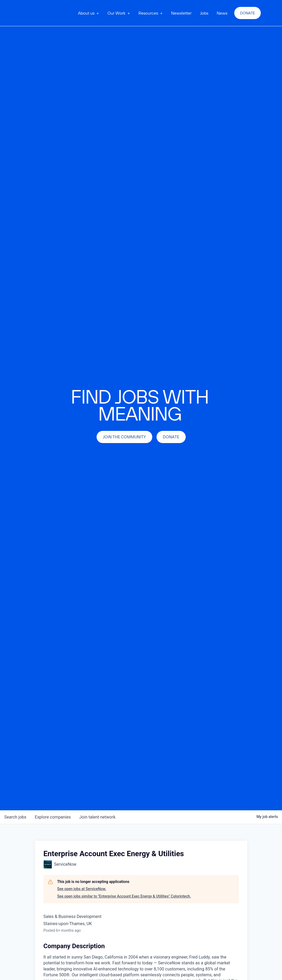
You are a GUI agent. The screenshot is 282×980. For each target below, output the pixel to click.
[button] (88, 13)
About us (86, 13)
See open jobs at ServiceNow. (82, 889)
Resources (148, 13)
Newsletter (181, 13)
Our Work (116, 13)
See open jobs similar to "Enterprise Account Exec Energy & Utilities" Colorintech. (124, 896)
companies (53, 817)
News (222, 13)
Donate (248, 13)
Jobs (204, 13)
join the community (124, 437)
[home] (48, 13)
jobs (15, 817)
